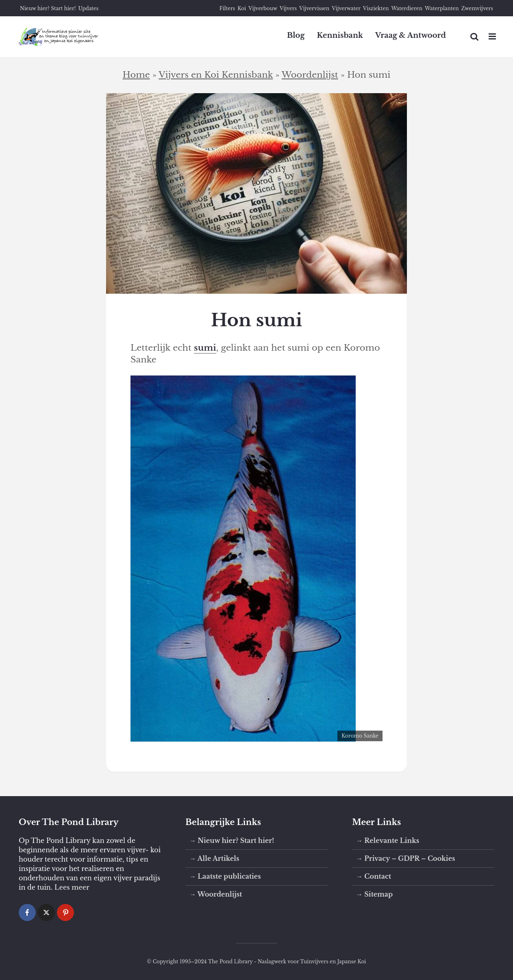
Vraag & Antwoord (411, 35)
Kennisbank (340, 35)
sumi (205, 348)
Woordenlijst (310, 75)
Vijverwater (346, 8)
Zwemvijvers (477, 8)
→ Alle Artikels (214, 858)
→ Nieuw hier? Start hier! (232, 840)
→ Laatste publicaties (225, 876)
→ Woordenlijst (216, 894)
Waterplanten (442, 8)
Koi (242, 8)
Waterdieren (407, 8)
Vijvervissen (314, 8)
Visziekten (376, 8)
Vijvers (288, 8)
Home (136, 75)
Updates (88, 8)
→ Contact (374, 876)
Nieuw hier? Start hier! (48, 8)
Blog (296, 35)
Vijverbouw (263, 8)
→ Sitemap (374, 894)
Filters (227, 8)
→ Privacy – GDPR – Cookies (405, 858)
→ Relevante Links (388, 840)
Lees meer (72, 887)
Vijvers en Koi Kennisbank (216, 75)
